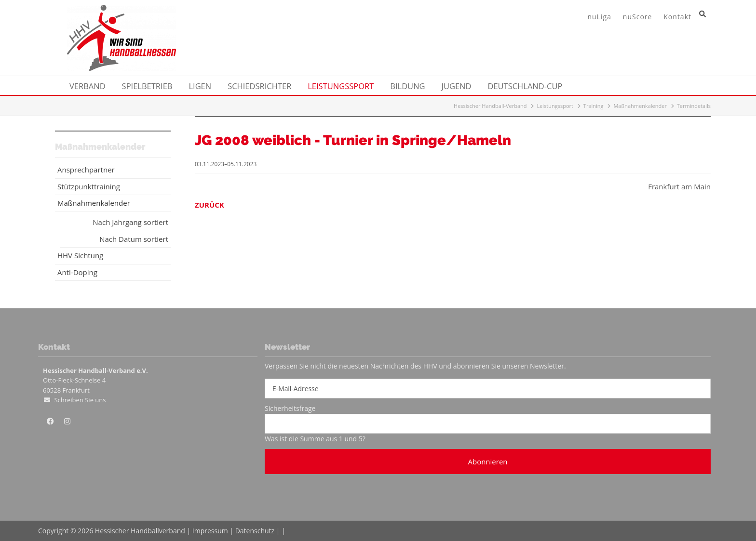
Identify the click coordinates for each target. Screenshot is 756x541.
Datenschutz (255, 531)
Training (594, 106)
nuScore (638, 17)
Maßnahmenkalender (640, 106)
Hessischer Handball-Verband (490, 106)
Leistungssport (555, 106)
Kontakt (677, 17)
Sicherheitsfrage (290, 408)
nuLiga (600, 17)
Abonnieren (487, 462)
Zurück (209, 205)
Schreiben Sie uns (80, 400)
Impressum (210, 531)
